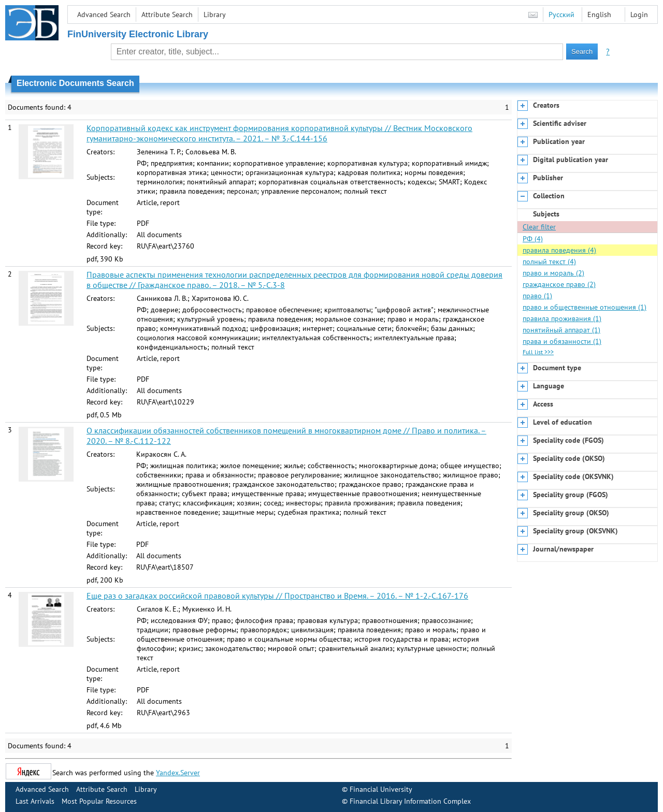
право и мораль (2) (553, 273)
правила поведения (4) (559, 250)
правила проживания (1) (562, 318)
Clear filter (539, 227)
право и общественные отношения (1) (585, 307)
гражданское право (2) (559, 284)
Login (639, 15)
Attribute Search (167, 15)
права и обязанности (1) (562, 341)
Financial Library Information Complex (410, 801)
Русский (561, 15)
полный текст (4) (549, 262)
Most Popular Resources (99, 801)
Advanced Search (104, 15)
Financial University (381, 789)
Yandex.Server (178, 773)
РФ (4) (533, 239)
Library (215, 15)
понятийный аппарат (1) (561, 330)
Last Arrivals (35, 801)
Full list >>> (538, 352)
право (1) (537, 296)
